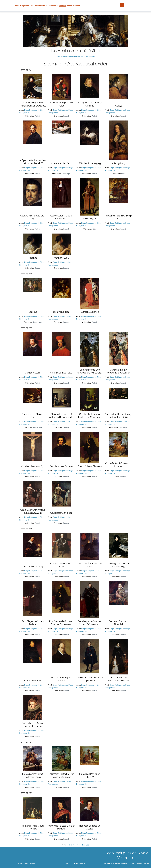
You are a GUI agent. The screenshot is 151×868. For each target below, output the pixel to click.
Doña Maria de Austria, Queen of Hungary (33, 725)
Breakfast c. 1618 (61, 312)
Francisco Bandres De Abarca (90, 827)
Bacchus (33, 312)
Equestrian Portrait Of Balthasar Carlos (33, 775)
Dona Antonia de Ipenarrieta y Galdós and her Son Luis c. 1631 (118, 679)
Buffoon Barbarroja (90, 312)
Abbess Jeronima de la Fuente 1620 (61, 217)
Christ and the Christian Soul (33, 416)
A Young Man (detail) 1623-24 (33, 217)
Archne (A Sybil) (61, 258)
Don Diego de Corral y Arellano (33, 623)
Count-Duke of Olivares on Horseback (118, 465)
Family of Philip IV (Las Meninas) (33, 827)
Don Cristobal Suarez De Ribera (90, 565)
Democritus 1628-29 (33, 566)
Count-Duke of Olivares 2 (90, 466)
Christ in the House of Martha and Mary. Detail (90, 416)
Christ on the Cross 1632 (33, 466)
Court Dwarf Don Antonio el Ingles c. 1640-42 (33, 511)
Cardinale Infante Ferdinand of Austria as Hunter (118, 371)
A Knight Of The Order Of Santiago (90, 104)
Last (88, 845)
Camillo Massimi (33, 373)
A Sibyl (118, 106)
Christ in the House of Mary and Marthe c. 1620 (118, 416)
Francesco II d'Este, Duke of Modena (61, 827)
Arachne (33, 258)
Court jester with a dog (61, 513)
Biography (25, 6)
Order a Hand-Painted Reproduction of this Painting (75, 56)
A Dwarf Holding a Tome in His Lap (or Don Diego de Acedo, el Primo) (33, 104)
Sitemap (62, 6)
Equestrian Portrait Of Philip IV (90, 775)
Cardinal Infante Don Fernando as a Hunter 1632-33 (90, 371)
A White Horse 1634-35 (90, 163)
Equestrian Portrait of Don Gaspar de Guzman (61, 775)
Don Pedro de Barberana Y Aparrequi (90, 679)
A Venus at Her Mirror (61, 163)
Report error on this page (75, 863)
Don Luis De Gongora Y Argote (61, 679)
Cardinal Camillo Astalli (61, 373)
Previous (65, 845)
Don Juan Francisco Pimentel (118, 623)
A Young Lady (118, 163)
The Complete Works (39, 6)
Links (70, 6)
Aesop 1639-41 (90, 219)
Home (16, 6)
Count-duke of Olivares (61, 466)
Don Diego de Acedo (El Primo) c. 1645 (118, 565)
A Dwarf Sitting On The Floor (61, 104)
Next (83, 845)
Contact (77, 6)
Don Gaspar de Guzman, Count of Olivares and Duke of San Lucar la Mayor (61, 623)
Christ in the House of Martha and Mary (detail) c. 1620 (61, 416)
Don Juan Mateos (33, 681)
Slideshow (53, 6)
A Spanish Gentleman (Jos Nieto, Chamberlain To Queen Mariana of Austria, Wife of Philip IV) (33, 162)
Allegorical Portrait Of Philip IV (118, 217)
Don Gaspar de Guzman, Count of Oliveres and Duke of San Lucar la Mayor (90, 623)
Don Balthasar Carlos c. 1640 (61, 565)
